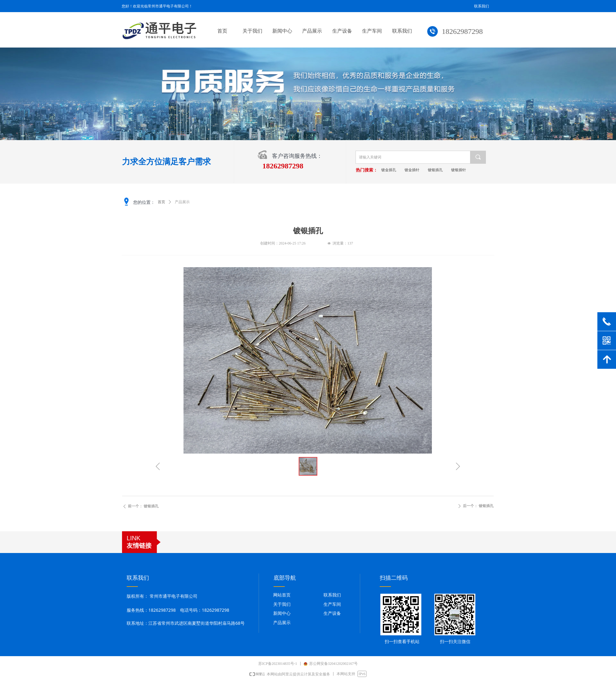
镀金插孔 (404, 170)
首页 (161, 202)
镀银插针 (473, 170)
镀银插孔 (450, 170)
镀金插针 (427, 170)
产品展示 (182, 202)
